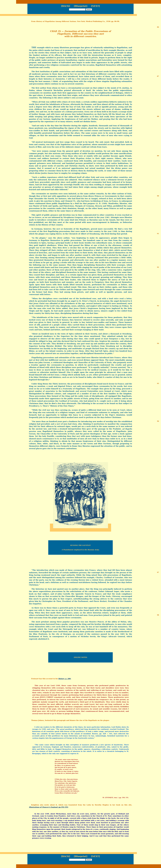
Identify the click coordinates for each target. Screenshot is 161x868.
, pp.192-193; (49, 807)
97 (158, 572)
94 (158, 343)
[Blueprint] (81, 6)
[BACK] (66, 6)
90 (158, 196)
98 (158, 615)
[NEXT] (95, 6)
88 (158, 116)
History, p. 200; (65, 679)
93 (158, 306)
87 (158, 76)
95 (158, 383)
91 (158, 234)
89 (158, 156)
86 (158, 27)
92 (158, 267)
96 (158, 421)
